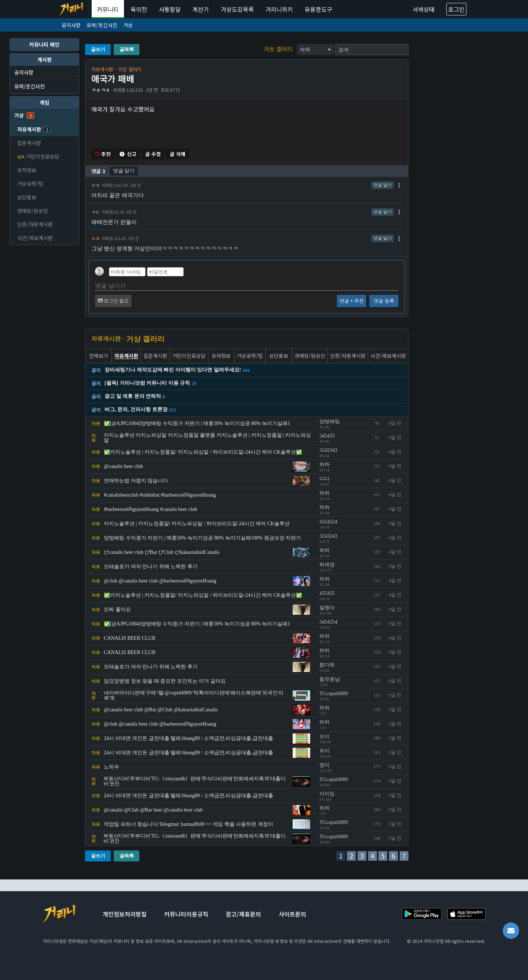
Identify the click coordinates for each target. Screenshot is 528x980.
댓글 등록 (384, 301)
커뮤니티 (108, 9)
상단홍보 (27, 197)
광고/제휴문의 (243, 914)
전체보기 (99, 356)
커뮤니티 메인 (44, 44)
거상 (128, 25)
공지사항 (71, 25)
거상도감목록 (237, 9)
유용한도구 (318, 9)
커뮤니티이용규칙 (186, 914)
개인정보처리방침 (125, 914)
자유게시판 (34, 129)
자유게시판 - (108, 339)
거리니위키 (279, 9)
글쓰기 (98, 49)
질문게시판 (29, 143)
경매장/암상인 (33, 211)
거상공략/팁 (30, 184)
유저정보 (27, 170)
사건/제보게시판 (35, 238)
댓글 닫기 (124, 171)
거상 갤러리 (279, 49)
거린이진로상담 (38, 156)
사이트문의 (292, 914)
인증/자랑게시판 (35, 224)
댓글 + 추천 (352, 301)
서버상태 (423, 9)
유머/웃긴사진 (102, 25)
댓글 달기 (383, 185)
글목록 (127, 49)
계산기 (201, 9)
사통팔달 (170, 9)
